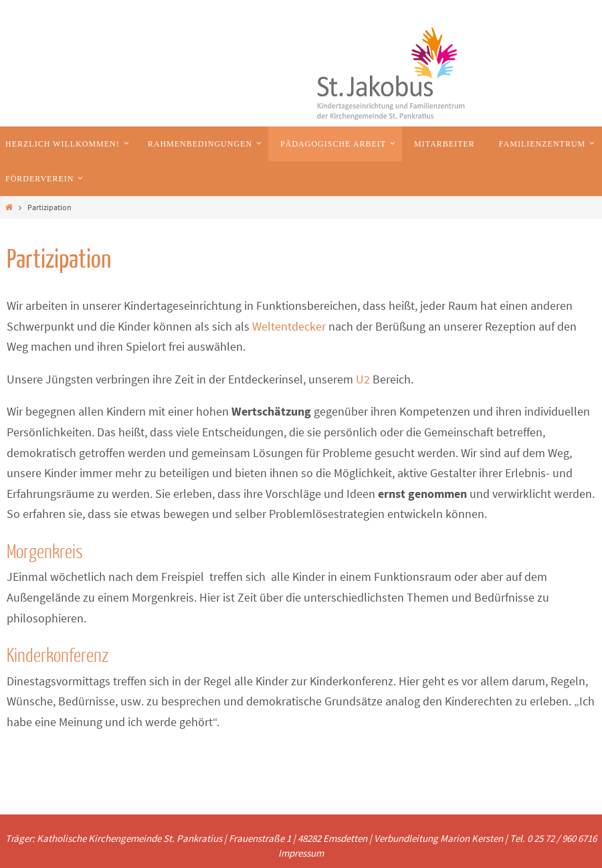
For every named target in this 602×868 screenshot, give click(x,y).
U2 (362, 379)
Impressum (301, 853)
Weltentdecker (289, 326)
